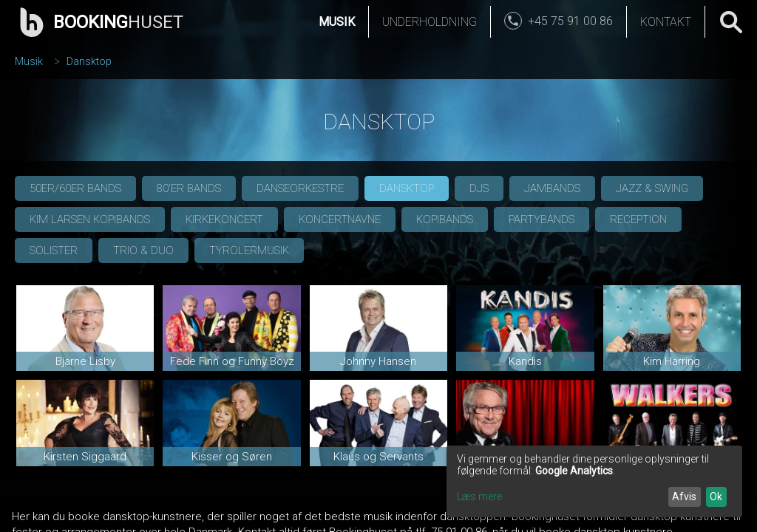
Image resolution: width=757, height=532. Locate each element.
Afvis (684, 497)
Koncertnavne (340, 219)
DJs (479, 188)
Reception (638, 219)
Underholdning (430, 22)
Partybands (542, 219)
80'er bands (189, 188)
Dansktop (89, 61)
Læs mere (479, 497)
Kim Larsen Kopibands (90, 219)
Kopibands (445, 219)
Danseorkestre (300, 188)
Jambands (552, 188)
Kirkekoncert (224, 219)
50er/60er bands (75, 188)
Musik (337, 22)
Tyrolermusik (249, 250)
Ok (716, 497)
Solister (54, 250)
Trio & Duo (143, 250)
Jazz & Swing (652, 188)
